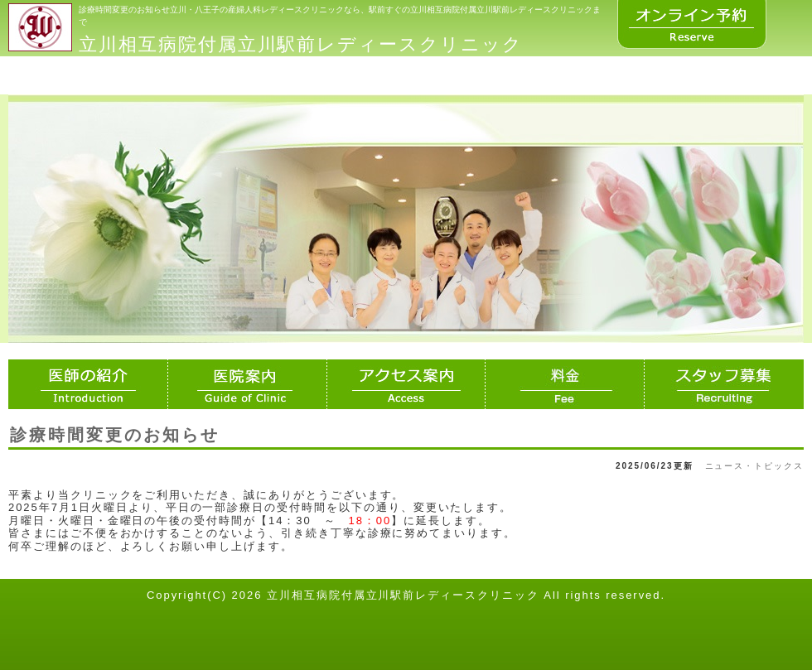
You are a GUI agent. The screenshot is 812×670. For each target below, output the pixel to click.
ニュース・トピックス (755, 466)
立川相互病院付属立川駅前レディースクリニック (301, 44)
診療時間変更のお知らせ (115, 435)
